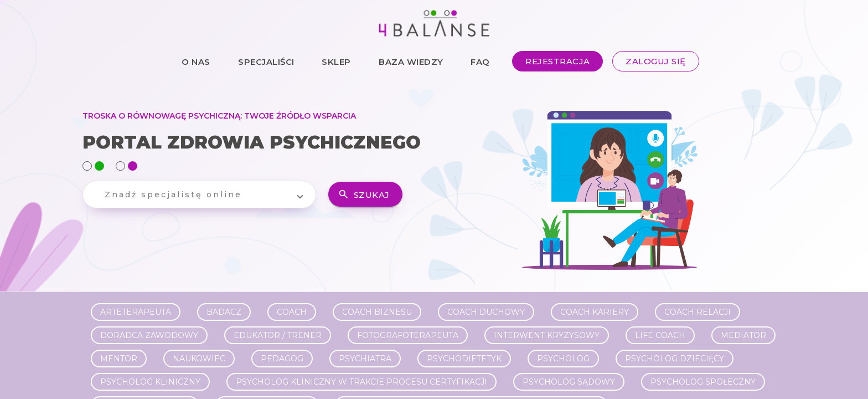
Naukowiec (199, 359)
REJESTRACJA (558, 61)
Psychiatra (365, 359)
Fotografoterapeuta (408, 335)
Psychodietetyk (464, 359)
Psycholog (563, 359)
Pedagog (282, 359)
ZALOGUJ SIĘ (656, 61)
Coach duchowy (486, 312)
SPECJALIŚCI (266, 61)
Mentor (119, 359)
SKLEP (336, 61)
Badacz (224, 312)
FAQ (480, 61)
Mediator (743, 335)
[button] (199, 195)
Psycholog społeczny (703, 382)
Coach (292, 312)
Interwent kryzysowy (547, 335)
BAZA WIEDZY (411, 61)
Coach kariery (595, 312)
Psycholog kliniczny (150, 382)
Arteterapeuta (136, 312)
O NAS (196, 61)
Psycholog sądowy (569, 382)
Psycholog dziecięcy (675, 359)
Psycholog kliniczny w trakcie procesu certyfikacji (361, 382)
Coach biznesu (377, 312)
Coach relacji (697, 312)
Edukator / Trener (278, 335)
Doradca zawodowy (149, 335)
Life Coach (660, 335)
